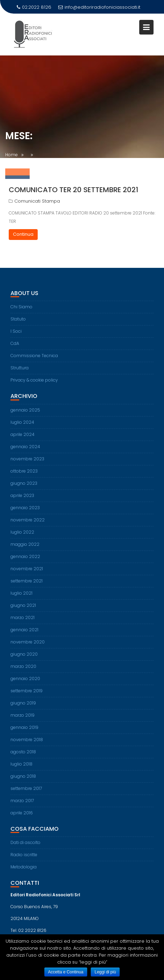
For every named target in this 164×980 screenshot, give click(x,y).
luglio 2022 (22, 536)
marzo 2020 (23, 670)
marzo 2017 (22, 804)
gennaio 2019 (24, 731)
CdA (15, 347)
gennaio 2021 (24, 633)
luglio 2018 (21, 767)
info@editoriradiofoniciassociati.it (99, 7)
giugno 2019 (23, 706)
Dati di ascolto (25, 846)
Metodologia (24, 870)
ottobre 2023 (24, 474)
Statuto (18, 322)
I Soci (16, 335)
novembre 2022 (28, 523)
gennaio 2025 (25, 413)
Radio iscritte (24, 858)
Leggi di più (105, 972)
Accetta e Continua (66, 972)
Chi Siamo (21, 310)
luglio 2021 (21, 597)
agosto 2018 (23, 755)
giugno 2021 (23, 609)
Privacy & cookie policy (34, 383)
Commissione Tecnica (34, 359)
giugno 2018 (23, 780)
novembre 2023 (27, 462)
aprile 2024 (23, 438)
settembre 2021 (27, 584)
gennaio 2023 (25, 511)
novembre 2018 (27, 743)
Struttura (20, 371)
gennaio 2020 (25, 682)
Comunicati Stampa (37, 201)
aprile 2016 (22, 816)
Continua (23, 234)
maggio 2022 (25, 548)
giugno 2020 (24, 658)
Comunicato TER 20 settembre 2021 (73, 190)
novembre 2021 (27, 572)
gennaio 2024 (25, 450)
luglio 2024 (22, 426)
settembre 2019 (27, 694)
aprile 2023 (22, 499)
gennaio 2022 (25, 560)
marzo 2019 (23, 719)
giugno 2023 (24, 487)
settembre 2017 (26, 792)
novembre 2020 (28, 645)
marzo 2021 (23, 621)
